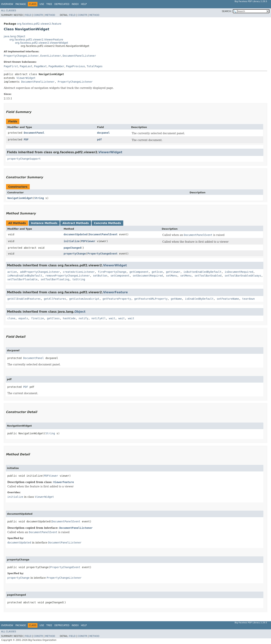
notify (83, 318)
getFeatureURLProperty (151, 299)
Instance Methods (44, 223)
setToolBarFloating (55, 279)
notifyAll (99, 318)
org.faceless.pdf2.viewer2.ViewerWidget (42, 43)
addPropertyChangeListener (40, 272)
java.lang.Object (14, 36)
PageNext (40, 66)
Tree (49, 4)
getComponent (139, 272)
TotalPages (95, 66)
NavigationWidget (20, 198)
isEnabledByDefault (199, 299)
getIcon (157, 272)
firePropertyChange (112, 272)
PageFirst (11, 66)
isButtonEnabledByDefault (202, 272)
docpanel (103, 133)
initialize (72, 241)
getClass (53, 318)
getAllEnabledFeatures (24, 299)
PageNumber (56, 66)
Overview (7, 4)
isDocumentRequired (239, 272)
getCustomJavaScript (84, 299)
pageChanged (72, 248)
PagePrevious (76, 66)
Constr (38, 15)
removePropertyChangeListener (68, 276)
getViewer (173, 272)
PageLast (26, 66)
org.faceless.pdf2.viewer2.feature (39, 24)
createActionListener (79, 272)
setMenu (172, 276)
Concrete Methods (107, 223)
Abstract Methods (76, 223)
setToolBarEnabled (208, 276)
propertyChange (75, 254)
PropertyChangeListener (21, 56)
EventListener (51, 56)
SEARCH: (227, 11)
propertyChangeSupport (24, 159)
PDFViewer (88, 241)
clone (11, 318)
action (12, 272)
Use (42, 4)
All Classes (9, 11)
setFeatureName (228, 299)
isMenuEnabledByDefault (25, 276)
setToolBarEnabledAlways (243, 276)
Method (50, 15)
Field (28, 15)
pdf (99, 139)
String (39, 198)
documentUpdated (75, 234)
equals (23, 318)
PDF (26, 139)
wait (112, 318)
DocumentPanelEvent (103, 234)
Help (84, 4)
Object (80, 312)
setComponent (120, 276)
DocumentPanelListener (79, 56)
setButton (100, 276)
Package (21, 4)
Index (75, 4)
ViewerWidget (26, 78)
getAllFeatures (55, 299)
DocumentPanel (34, 133)
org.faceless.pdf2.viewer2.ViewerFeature (36, 40)
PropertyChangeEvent (102, 254)
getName (176, 299)
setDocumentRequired (148, 276)
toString (79, 279)
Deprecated (62, 4)
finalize (37, 318)
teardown (249, 299)
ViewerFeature (115, 292)
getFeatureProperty (117, 299)
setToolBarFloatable (22, 279)
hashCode (69, 318)
